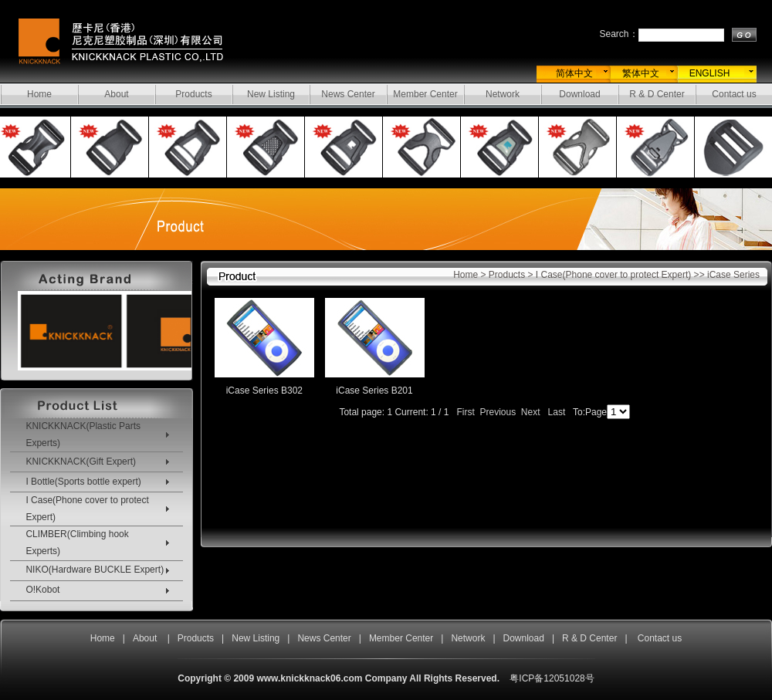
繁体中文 (641, 73)
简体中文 (574, 73)
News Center (348, 94)
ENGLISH (710, 73)
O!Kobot (42, 590)
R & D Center (657, 94)
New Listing (271, 94)
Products (193, 94)
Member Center (425, 94)
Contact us (734, 94)
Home (39, 94)
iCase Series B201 (374, 391)
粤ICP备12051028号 (552, 678)
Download (579, 94)
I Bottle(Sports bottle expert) (83, 482)
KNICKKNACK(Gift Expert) (81, 462)
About (116, 94)
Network (503, 94)
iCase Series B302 (264, 391)
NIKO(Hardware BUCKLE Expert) (95, 570)
